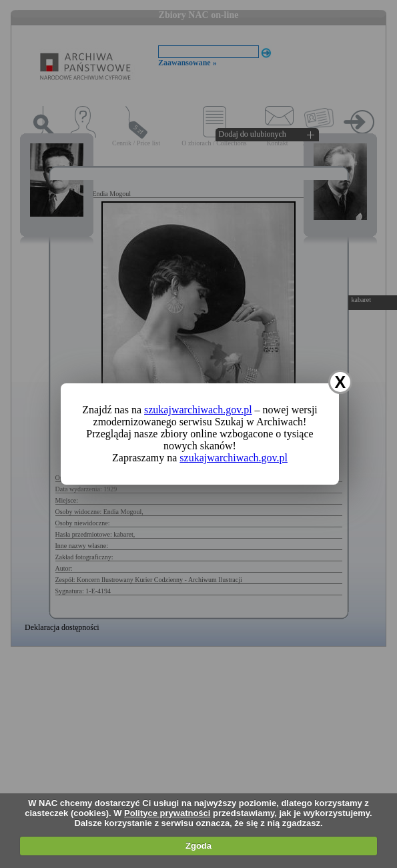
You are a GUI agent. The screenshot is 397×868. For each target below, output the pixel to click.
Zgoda (198, 846)
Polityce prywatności (167, 813)
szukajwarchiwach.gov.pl (198, 410)
